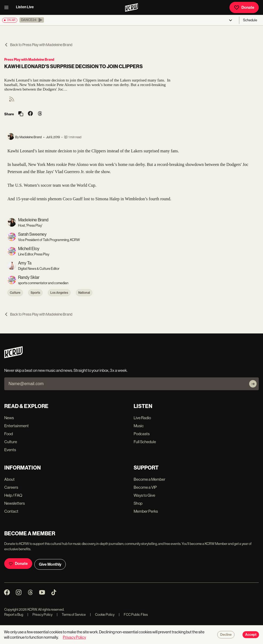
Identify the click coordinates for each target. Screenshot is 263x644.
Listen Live (25, 7)
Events (10, 450)
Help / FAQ (13, 495)
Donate (244, 7)
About (9, 479)
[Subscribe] (253, 384)
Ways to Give (144, 495)
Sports (35, 293)
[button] (32, 20)
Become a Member (149, 479)
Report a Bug (14, 615)
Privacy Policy (40, 615)
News (9, 418)
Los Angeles (59, 293)
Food (9, 434)
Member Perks (146, 511)
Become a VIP (145, 487)
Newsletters (15, 503)
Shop (138, 503)
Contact (11, 511)
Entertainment (17, 426)
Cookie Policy (102, 615)
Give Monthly (50, 564)
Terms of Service (71, 615)
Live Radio (142, 418)
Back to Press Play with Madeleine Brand (38, 45)
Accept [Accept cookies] (251, 635)
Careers (11, 487)
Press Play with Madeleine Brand (29, 60)
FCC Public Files (133, 615)
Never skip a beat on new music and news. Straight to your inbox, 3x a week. (66, 370)
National (84, 293)
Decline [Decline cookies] (226, 635)
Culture (15, 293)
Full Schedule (145, 442)
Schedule (250, 20)
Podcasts (142, 434)
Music (139, 426)
